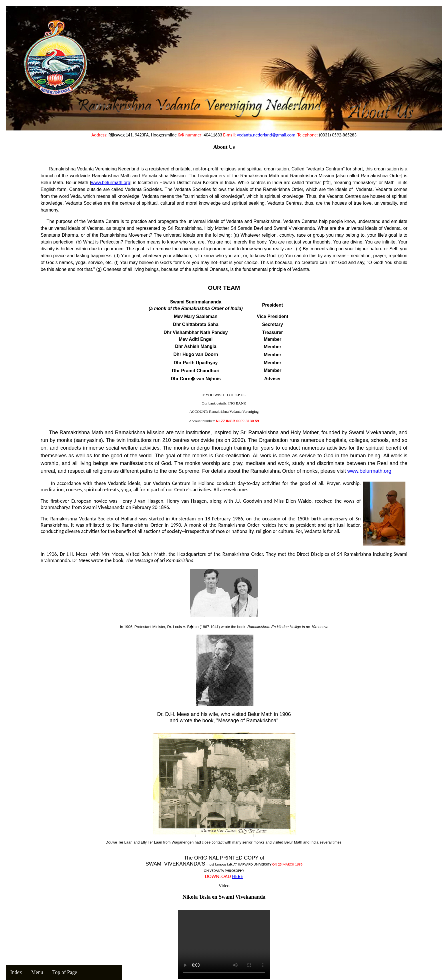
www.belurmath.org (111, 183)
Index (16, 972)
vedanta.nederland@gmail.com (266, 135)
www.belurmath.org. (370, 471)
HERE (238, 876)
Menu (37, 972)
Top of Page (65, 972)
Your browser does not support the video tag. (224, 945)
